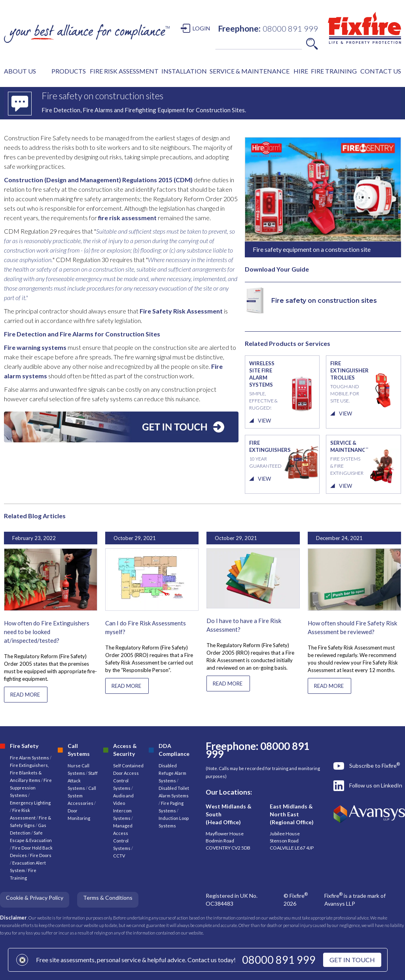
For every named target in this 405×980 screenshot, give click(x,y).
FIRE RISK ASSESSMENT (124, 71)
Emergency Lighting (30, 803)
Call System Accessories (82, 796)
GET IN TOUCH (352, 960)
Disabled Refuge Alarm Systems (172, 773)
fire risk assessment (127, 218)
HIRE (301, 71)
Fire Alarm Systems (29, 758)
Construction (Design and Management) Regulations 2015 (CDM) (98, 180)
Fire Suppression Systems (31, 788)
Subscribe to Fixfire (375, 765)
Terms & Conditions (108, 898)
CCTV (119, 856)
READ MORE (25, 695)
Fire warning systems (35, 347)
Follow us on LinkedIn (376, 785)
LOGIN (201, 28)
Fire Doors (41, 855)
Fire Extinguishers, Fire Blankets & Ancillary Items (29, 773)
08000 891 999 (279, 960)
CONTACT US (381, 71)
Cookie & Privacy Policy (35, 898)
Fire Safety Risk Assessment (181, 311)
